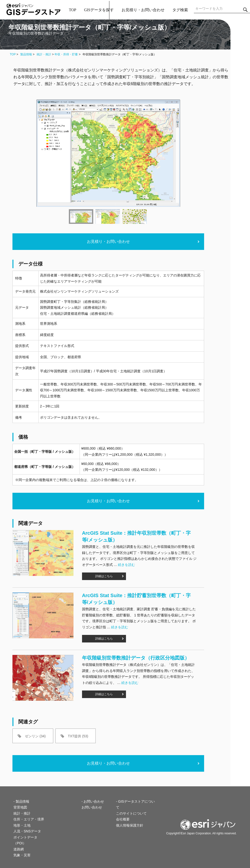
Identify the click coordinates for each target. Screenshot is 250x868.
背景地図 (20, 807)
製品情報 (26, 54)
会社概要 (123, 819)
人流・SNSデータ (27, 831)
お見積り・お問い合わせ (143, 10)
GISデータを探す (99, 10)
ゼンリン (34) (35, 736)
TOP (73, 10)
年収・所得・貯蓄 (66, 54)
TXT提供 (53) (78, 736)
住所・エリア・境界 (29, 819)
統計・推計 (44, 54)
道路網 (19, 849)
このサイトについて (131, 813)
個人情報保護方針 (130, 825)
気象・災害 (22, 855)
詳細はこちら (104, 576)
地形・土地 (22, 825)
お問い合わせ (92, 807)
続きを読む (126, 565)
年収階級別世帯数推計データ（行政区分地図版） (136, 658)
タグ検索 (180, 10)
